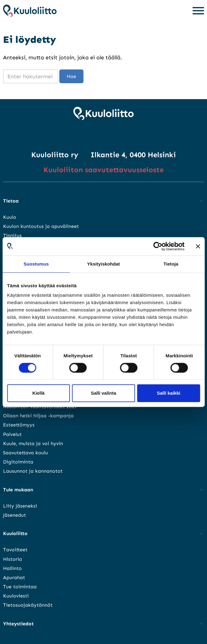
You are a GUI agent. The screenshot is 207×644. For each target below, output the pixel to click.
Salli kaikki (169, 393)
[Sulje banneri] (198, 246)
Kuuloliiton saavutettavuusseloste (103, 170)
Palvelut (12, 434)
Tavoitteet (15, 550)
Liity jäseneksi (20, 506)
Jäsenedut (15, 515)
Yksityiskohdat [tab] (103, 264)
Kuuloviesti (16, 596)
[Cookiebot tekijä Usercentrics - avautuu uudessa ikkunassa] (158, 246)
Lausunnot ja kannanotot (33, 471)
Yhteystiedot (18, 624)
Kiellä (39, 393)
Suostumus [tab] (36, 264)
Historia (13, 559)
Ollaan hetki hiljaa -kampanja (38, 416)
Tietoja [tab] (171, 264)
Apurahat (14, 577)
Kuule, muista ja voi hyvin (33, 443)
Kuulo (10, 217)
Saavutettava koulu (26, 453)
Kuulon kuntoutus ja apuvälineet (41, 226)
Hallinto (12, 568)
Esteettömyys (19, 425)
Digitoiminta (18, 462)
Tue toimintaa (20, 587)
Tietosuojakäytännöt (28, 605)
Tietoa (11, 201)
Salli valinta (103, 393)
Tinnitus (12, 235)
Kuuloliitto (15, 533)
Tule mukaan (18, 490)
